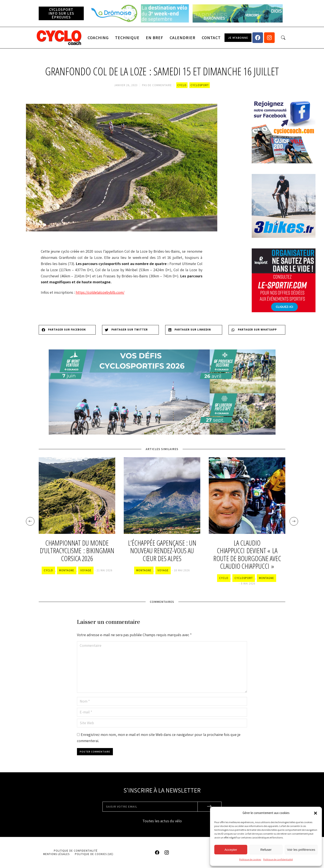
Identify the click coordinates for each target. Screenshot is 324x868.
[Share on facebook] (67, 330)
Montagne (67, 570)
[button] (315, 813)
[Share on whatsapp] (257, 330)
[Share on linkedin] (194, 330)
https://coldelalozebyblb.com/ (100, 292)
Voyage (86, 570)
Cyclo (182, 85)
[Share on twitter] (131, 330)
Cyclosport (200, 85)
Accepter (231, 850)
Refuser (266, 850)
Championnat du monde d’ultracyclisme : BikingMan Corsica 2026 (77, 551)
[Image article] (77, 496)
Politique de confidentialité (278, 859)
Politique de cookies (250, 859)
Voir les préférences (301, 850)
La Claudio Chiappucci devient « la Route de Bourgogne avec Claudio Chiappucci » (247, 555)
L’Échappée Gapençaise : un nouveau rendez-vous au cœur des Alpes (162, 551)
